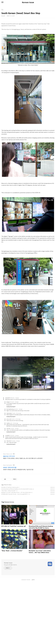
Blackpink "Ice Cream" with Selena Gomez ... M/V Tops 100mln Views (16, 554)
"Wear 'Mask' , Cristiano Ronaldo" (9, 552)
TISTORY (28, 641)
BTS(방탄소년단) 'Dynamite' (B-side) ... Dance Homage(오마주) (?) (15, 555)
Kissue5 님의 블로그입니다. (10, 626)
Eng (3, 546)
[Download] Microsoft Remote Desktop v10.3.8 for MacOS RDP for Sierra (17, 550)
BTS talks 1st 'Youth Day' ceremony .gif (10, 549)
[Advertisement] (28, 34)
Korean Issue (28, 2)
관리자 (33, 641)
